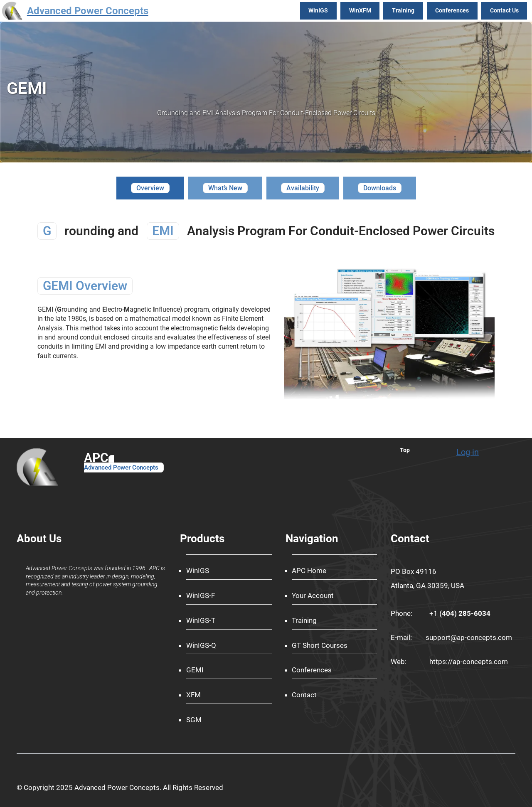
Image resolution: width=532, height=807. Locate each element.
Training (403, 10)
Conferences (452, 10)
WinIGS (318, 10)
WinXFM (360, 10)
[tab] (150, 188)
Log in (468, 452)
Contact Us (504, 10)
